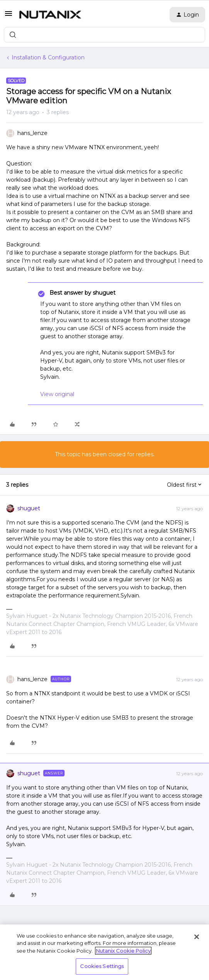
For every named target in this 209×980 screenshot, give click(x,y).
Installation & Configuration (48, 57)
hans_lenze (32, 133)
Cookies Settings (102, 966)
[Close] (197, 937)
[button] (8, 16)
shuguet (29, 508)
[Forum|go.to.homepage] (50, 15)
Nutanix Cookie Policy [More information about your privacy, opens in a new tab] (123, 951)
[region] (104, 952)
